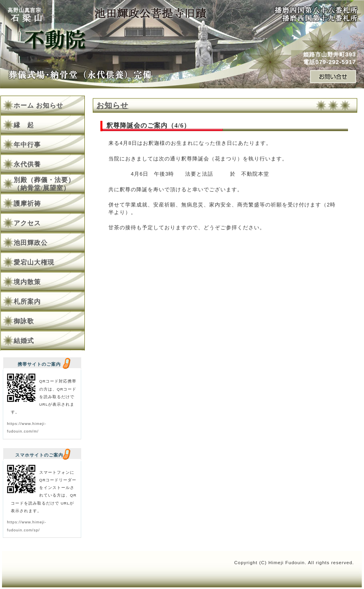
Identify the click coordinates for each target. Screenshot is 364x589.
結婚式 (24, 341)
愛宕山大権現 (34, 262)
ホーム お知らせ (38, 105)
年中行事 (27, 145)
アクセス (27, 223)
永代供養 (27, 164)
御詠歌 (24, 321)
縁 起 (24, 125)
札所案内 (27, 302)
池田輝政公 (31, 243)
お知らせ (112, 105)
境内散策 (27, 282)
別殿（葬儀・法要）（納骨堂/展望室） (44, 184)
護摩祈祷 (27, 203)
